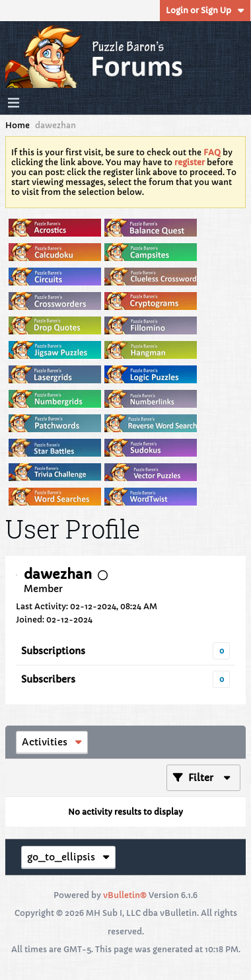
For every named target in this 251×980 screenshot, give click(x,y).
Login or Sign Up (205, 10)
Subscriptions (53, 651)
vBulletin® (125, 895)
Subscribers (48, 679)
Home (18, 125)
